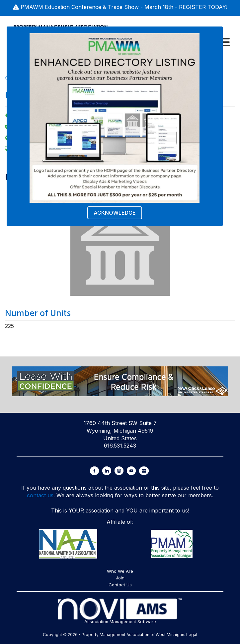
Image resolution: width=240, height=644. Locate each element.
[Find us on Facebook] (94, 471)
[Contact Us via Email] (144, 471)
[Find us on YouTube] (131, 471)
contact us (40, 495)
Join (120, 578)
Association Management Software (120, 611)
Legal (192, 635)
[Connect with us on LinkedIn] (107, 471)
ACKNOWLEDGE (115, 213)
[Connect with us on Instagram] (119, 471)
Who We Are (120, 571)
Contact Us (120, 585)
